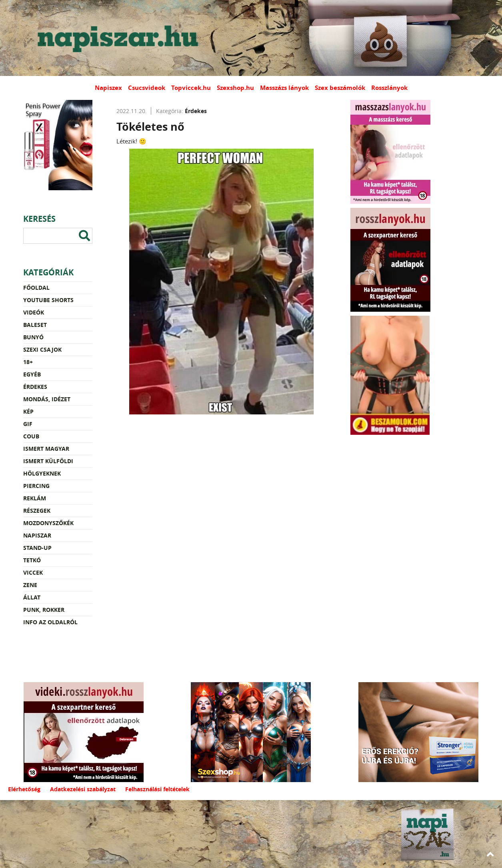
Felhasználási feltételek (157, 789)
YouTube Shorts (48, 300)
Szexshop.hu (235, 88)
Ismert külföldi (48, 461)
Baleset (35, 325)
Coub (31, 436)
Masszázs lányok (284, 88)
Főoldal (36, 288)
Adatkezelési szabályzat (83, 789)
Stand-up (37, 548)
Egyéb (32, 374)
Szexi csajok (42, 349)
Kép (28, 411)
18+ (28, 362)
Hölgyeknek (42, 473)
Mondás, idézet (47, 399)
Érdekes (35, 387)
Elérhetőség (24, 789)
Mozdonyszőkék (48, 523)
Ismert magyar (46, 449)
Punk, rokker (44, 610)
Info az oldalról (50, 622)
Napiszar (37, 535)
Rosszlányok (389, 88)
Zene (30, 585)
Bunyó (33, 337)
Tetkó (32, 560)
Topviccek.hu (191, 88)
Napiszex (108, 88)
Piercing (36, 486)
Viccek (33, 572)
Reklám (35, 498)
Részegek (37, 511)
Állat (32, 597)
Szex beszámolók (340, 88)
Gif (28, 424)
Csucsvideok (147, 88)
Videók (34, 312)
